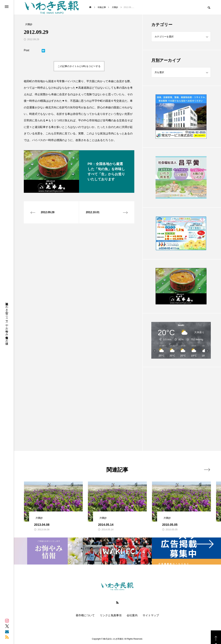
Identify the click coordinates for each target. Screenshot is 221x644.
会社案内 (132, 615)
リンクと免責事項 (111, 615)
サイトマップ (151, 615)
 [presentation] (207, 470)
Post (27, 50)
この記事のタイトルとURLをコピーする (79, 66)
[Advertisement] (181, 401)
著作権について (85, 615)
